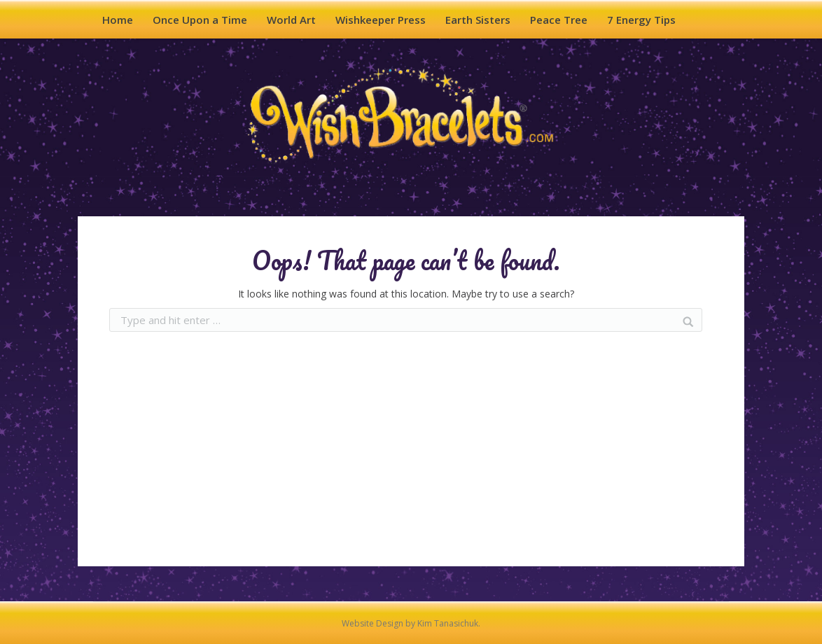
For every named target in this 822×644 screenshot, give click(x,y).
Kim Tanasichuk (448, 623)
